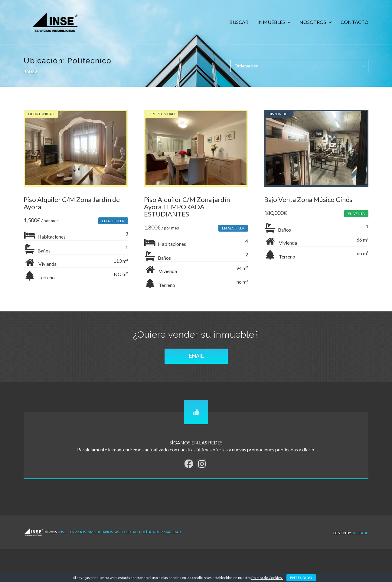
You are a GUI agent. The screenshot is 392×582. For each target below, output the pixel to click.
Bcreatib (360, 534)
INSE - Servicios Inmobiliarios (86, 535)
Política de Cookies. (267, 578)
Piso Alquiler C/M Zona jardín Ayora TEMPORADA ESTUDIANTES (188, 208)
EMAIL (196, 359)
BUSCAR (239, 22)
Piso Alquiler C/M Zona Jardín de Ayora (72, 204)
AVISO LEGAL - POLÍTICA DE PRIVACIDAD (148, 535)
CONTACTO (354, 22)
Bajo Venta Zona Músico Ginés (310, 201)
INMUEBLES (272, 22)
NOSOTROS (313, 22)
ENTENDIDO (301, 578)
